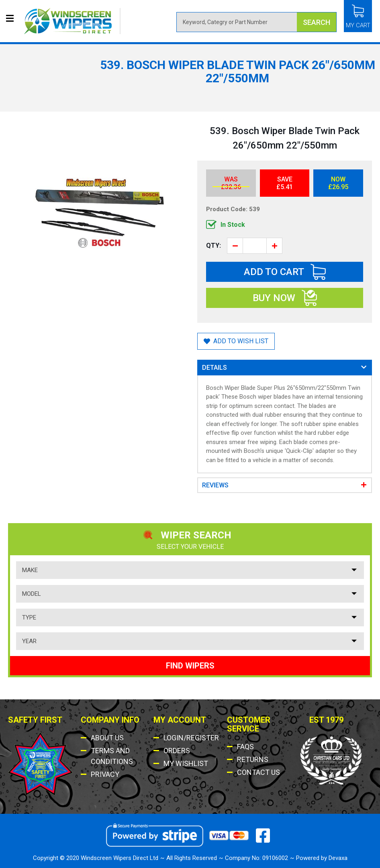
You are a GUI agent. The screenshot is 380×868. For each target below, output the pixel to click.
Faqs (245, 747)
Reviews (215, 485)
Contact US (258, 772)
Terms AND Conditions (112, 756)
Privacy (105, 774)
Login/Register (191, 738)
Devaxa (338, 858)
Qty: (213, 246)
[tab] (285, 368)
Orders (177, 751)
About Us (107, 738)
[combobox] (256, 22)
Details (215, 368)
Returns (253, 759)
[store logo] (72, 21)
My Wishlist (186, 763)
